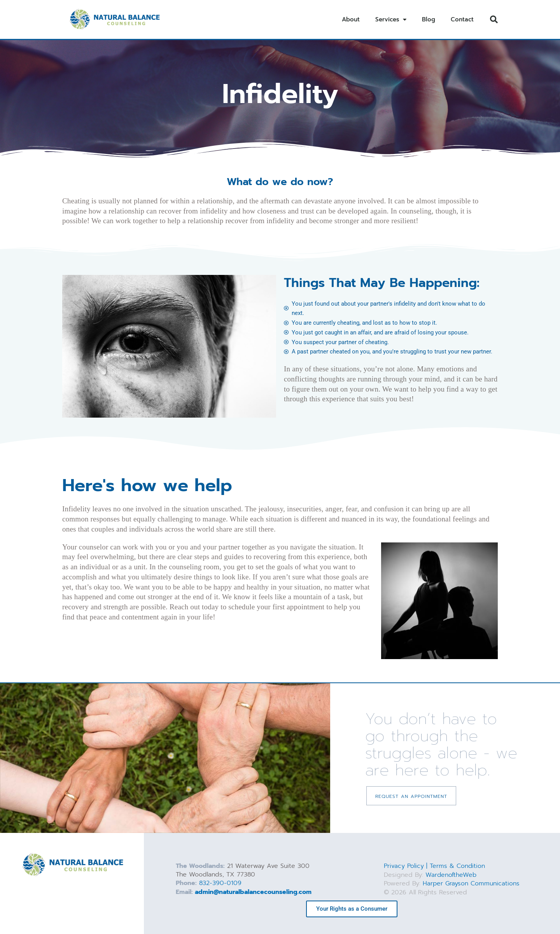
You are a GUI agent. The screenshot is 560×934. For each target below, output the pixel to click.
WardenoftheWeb (451, 875)
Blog (429, 19)
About (351, 19)
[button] (494, 19)
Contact (462, 19)
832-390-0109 (220, 883)
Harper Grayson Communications (472, 883)
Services (391, 20)
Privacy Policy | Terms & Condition (435, 866)
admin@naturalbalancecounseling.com (253, 892)
